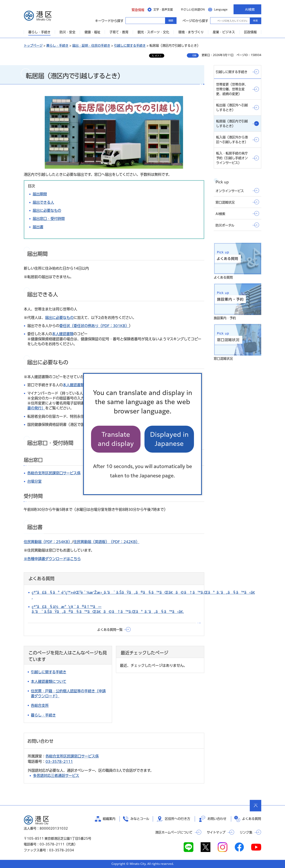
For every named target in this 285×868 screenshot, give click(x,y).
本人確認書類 (63, 334)
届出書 (38, 227)
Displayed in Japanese (169, 439)
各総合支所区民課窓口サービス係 (54, 473)
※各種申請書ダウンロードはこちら (52, 559)
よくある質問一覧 (110, 630)
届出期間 (40, 194)
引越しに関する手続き (130, 46)
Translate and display (116, 439)
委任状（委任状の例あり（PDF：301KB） (94, 326)
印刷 (194, 55)
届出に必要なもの (47, 210)
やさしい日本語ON (193, 10)
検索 (256, 21)
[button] (135, 9)
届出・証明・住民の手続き (91, 46)
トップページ (33, 46)
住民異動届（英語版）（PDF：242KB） (106, 542)
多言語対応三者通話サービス (56, 776)
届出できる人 (43, 202)
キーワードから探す (129, 20)
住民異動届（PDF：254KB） (48, 542)
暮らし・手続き (57, 46)
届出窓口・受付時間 (49, 219)
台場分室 (34, 481)
